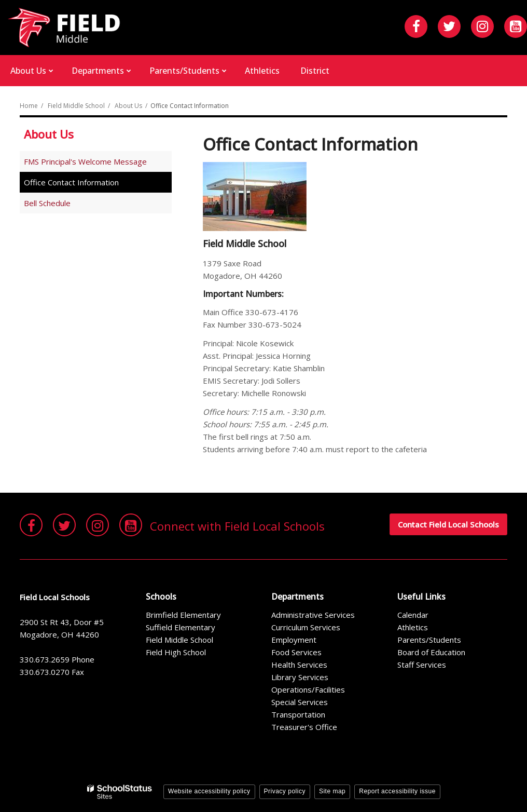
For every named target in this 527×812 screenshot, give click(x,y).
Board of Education (431, 652)
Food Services (296, 652)
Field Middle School (76, 106)
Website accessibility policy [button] (209, 791)
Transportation (298, 714)
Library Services (300, 677)
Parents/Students (429, 640)
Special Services (300, 702)
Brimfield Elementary (183, 615)
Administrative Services (313, 615)
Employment (294, 640)
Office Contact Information (71, 182)
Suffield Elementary (181, 627)
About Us (128, 106)
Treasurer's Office (304, 727)
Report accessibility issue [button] (397, 791)
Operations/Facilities (308, 689)
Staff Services (422, 665)
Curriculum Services (306, 627)
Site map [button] (332, 791)
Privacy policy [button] (285, 791)
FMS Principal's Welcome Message (85, 161)
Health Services (299, 665)
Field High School (176, 652)
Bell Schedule (47, 203)
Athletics (413, 627)
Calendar (413, 615)
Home (29, 106)
